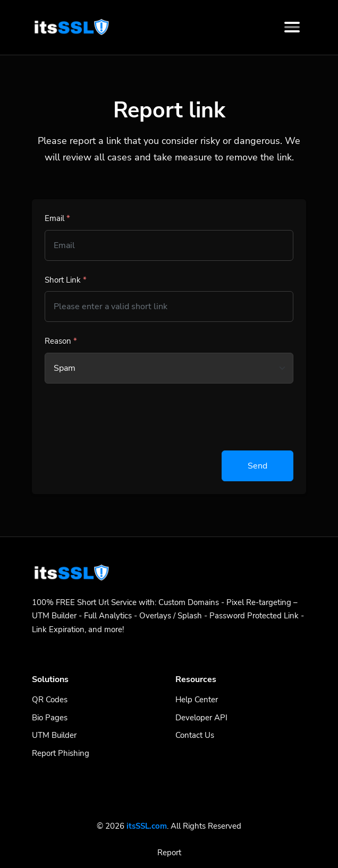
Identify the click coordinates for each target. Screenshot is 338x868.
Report (169, 853)
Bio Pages (50, 718)
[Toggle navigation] (292, 27)
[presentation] (125, 417)
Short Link (66, 280)
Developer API (201, 718)
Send (257, 466)
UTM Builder (54, 735)
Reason (61, 341)
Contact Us (195, 735)
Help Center (197, 700)
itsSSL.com (147, 826)
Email (57, 218)
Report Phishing (61, 753)
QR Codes (50, 700)
